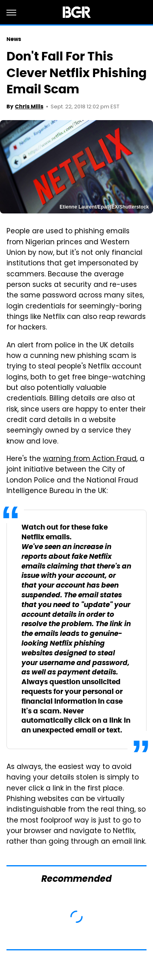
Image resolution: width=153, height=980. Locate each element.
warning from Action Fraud (90, 459)
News (14, 39)
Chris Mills (29, 107)
